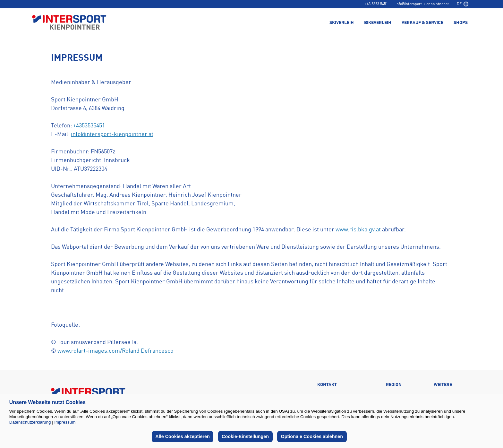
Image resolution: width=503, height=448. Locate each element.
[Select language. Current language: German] (463, 4)
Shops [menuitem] (461, 23)
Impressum (65, 422)
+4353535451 (89, 126)
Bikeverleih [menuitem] (378, 23)
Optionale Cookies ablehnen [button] (312, 436)
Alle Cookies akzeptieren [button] (183, 436)
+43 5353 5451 (376, 4)
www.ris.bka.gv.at (358, 230)
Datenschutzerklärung (30, 422)
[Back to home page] (69, 23)
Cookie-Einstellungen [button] (245, 436)
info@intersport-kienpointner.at (422, 4)
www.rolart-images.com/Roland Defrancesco (115, 351)
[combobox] (463, 4)
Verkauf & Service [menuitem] (422, 23)
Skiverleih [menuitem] (342, 23)
